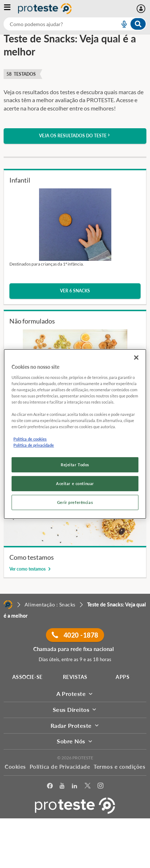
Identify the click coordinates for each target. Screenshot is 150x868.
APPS (123, 677)
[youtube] (62, 787)
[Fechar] (136, 358)
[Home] (8, 605)
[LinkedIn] (74, 787)
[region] (75, 434)
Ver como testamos (28, 569)
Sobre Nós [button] (75, 741)
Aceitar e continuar (75, 483)
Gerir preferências (75, 502)
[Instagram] (100, 787)
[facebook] (50, 787)
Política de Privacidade (60, 767)
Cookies (15, 767)
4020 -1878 (75, 635)
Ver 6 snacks (75, 291)
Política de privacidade (34, 445)
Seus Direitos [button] (75, 710)
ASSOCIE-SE (27, 677)
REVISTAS (75, 677)
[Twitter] (87, 787)
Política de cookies (30, 439)
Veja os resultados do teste (75, 136)
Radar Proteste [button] (75, 725)
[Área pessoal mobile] (142, 9)
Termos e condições (119, 767)
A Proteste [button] (75, 694)
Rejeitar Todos (75, 465)
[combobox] (75, 24)
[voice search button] (121, 24)
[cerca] (53, 24)
